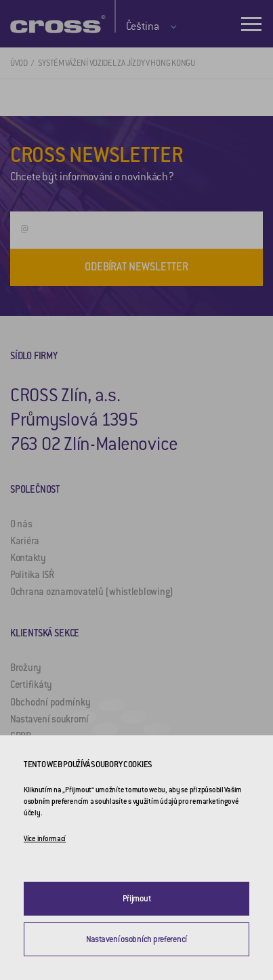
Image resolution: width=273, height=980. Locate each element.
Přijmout (137, 899)
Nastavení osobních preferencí (136, 939)
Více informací (45, 839)
